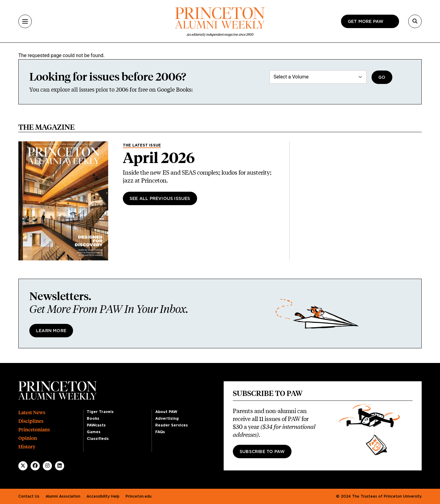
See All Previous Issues (160, 199)
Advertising (167, 419)
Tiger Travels (100, 412)
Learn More (51, 331)
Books (93, 419)
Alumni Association (63, 496)
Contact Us (29, 496)
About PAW (166, 412)
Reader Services (172, 425)
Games (94, 432)
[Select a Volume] (318, 77)
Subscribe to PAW (262, 452)
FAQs (160, 432)
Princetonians (34, 430)
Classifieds (98, 439)
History (27, 447)
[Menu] (25, 21)
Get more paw (366, 22)
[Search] (415, 21)
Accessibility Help (103, 496)
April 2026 (159, 158)
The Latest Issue (142, 145)
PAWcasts (96, 425)
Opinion (28, 438)
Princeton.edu (139, 496)
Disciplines (31, 421)
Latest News (32, 413)
